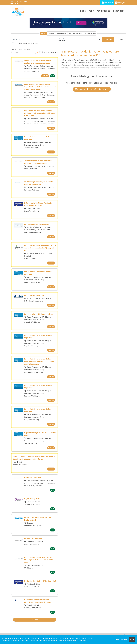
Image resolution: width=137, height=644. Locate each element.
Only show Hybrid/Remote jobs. (26, 43)
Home (83, 11)
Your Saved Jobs (90, 33)
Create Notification (49, 52)
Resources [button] (119, 11)
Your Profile (104, 11)
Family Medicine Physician (34, 295)
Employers (120, 3)
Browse (51, 33)
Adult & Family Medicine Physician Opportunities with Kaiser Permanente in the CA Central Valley (40, 87)
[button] (119, 40)
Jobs (91, 11)
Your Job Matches (75, 33)
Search (43, 33)
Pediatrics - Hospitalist (33, 478)
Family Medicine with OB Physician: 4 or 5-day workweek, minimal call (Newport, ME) (40, 248)
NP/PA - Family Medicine (33, 499)
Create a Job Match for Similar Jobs (92, 89)
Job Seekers (107, 3)
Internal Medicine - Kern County (36, 224)
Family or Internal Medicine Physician (39, 314)
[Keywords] (35, 40)
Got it (132, 639)
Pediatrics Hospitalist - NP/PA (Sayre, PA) (40, 581)
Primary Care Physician (33, 539)
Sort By (16, 52)
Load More (35, 620)
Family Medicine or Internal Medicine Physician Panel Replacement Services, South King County (39, 361)
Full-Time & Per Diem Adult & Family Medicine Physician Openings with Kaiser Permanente (40, 113)
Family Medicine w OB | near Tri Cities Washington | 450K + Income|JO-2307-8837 (39, 560)
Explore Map (62, 33)
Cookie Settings (121, 639)
